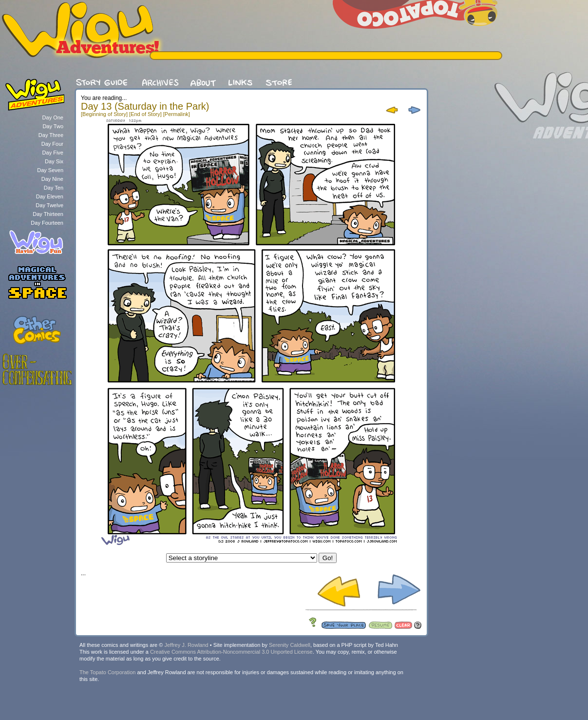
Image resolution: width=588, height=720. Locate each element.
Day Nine (52, 179)
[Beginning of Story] (104, 114)
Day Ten (54, 188)
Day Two (53, 126)
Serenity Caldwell (290, 645)
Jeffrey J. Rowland (186, 645)
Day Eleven (50, 196)
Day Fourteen (47, 223)
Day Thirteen (48, 214)
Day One (53, 117)
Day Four (52, 144)
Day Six (54, 161)
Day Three (51, 135)
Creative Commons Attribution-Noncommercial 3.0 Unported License (231, 652)
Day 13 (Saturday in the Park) (145, 106)
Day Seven (50, 170)
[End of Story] (145, 114)
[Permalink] (177, 114)
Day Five (53, 153)
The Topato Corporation (107, 672)
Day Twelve (49, 205)
